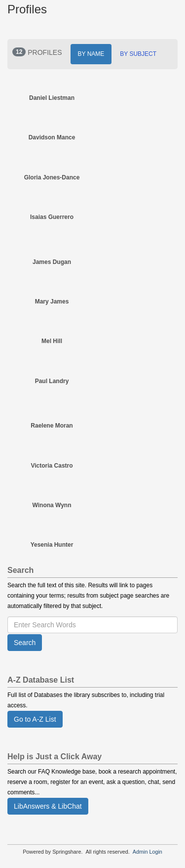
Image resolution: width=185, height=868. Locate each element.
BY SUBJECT (138, 54)
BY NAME (91, 54)
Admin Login (148, 852)
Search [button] (25, 643)
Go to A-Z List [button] (35, 719)
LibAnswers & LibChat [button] (48, 806)
